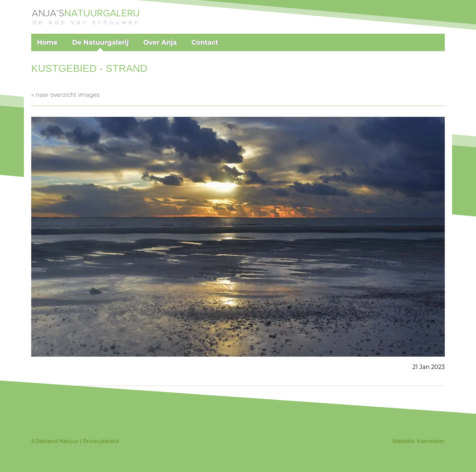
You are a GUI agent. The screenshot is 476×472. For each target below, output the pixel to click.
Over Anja (160, 42)
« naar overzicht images (65, 95)
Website (403, 441)
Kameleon (431, 441)
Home (47, 42)
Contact (205, 42)
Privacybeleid (101, 441)
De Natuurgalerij (100, 42)
